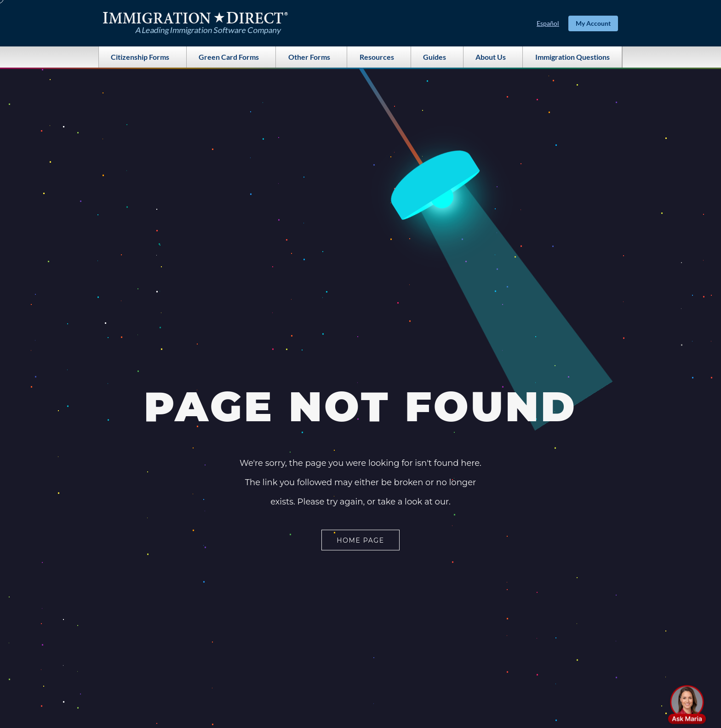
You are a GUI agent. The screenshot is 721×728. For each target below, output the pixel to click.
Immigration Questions (572, 57)
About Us (493, 57)
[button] (687, 705)
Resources (379, 57)
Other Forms (312, 57)
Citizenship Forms (142, 57)
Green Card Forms (231, 57)
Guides (437, 57)
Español (548, 23)
